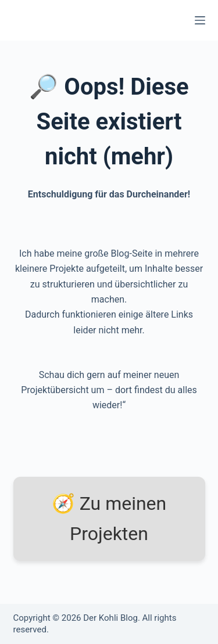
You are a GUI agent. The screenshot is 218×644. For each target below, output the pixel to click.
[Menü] (200, 20)
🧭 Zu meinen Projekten (109, 519)
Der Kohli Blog (110, 618)
